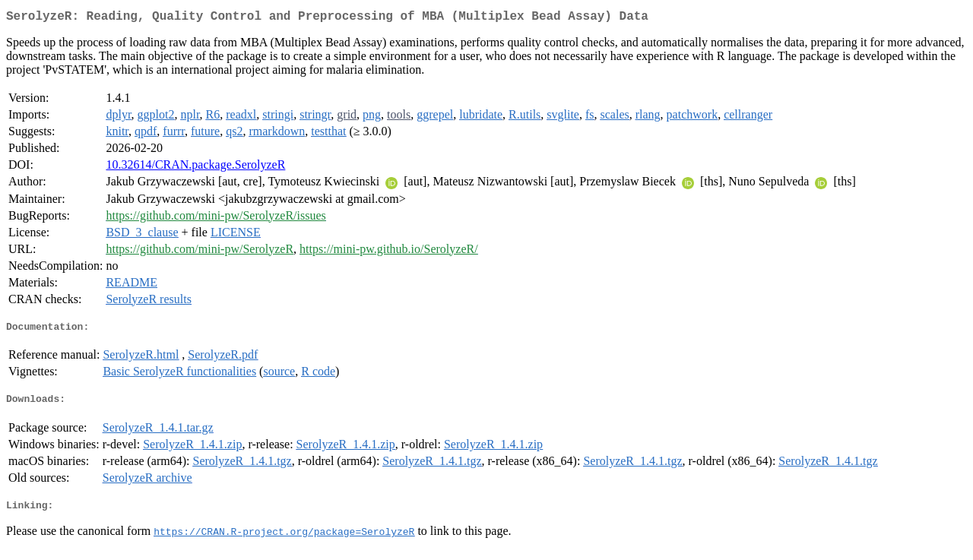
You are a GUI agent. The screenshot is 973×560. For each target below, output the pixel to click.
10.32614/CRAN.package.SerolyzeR (195, 168)
